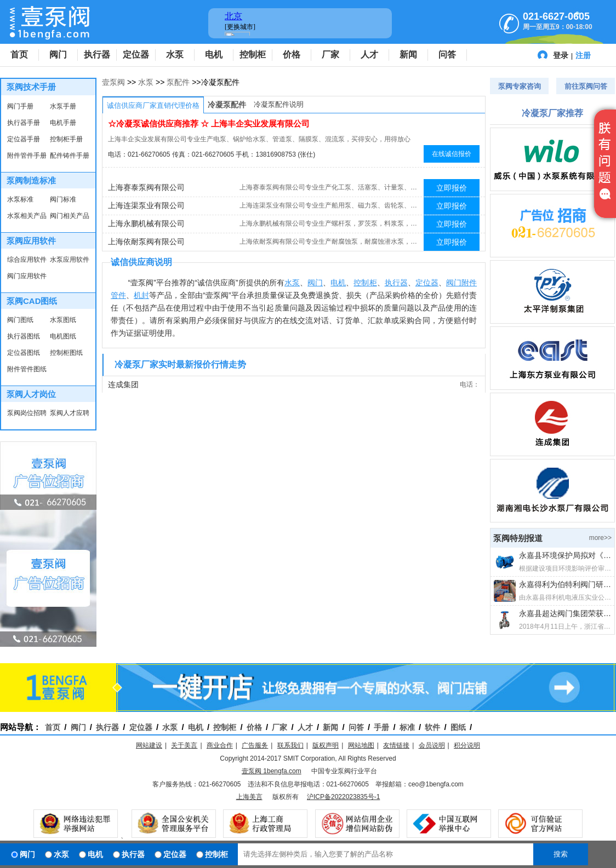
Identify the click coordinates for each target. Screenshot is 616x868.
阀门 (58, 54)
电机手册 (63, 123)
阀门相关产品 (70, 216)
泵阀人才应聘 (70, 413)
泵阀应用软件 (31, 241)
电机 (214, 54)
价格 (292, 54)
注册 (583, 55)
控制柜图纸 (66, 353)
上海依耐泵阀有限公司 (146, 242)
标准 (407, 727)
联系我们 (290, 745)
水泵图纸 (63, 320)
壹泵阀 (113, 82)
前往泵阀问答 (586, 86)
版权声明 (326, 745)
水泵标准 (20, 199)
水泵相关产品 (27, 216)
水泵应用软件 (70, 260)
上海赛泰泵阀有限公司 (146, 187)
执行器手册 (24, 123)
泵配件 (178, 82)
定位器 (136, 54)
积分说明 (467, 745)
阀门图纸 (20, 320)
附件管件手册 (27, 156)
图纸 (458, 727)
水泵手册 (63, 106)
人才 (369, 54)
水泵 (175, 54)
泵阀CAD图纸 (32, 301)
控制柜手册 (66, 139)
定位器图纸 (24, 353)
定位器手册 (24, 139)
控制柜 (253, 54)
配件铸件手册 (70, 156)
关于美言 (184, 745)
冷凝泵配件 (227, 105)
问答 (447, 54)
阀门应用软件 (27, 276)
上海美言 (249, 797)
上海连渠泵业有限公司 (146, 205)
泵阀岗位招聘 (27, 413)
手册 (381, 727)
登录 (561, 55)
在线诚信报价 (452, 154)
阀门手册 (20, 106)
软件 (432, 727)
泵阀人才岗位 (31, 394)
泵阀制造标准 (31, 180)
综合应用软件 (27, 260)
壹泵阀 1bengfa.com (272, 771)
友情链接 (396, 745)
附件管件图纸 (27, 369)
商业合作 (220, 745)
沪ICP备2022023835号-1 (343, 797)
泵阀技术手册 (31, 87)
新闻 (408, 54)
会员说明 (432, 745)
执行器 (97, 54)
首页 (19, 54)
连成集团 (123, 384)
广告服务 (255, 745)
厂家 (330, 54)
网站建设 (149, 745)
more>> (600, 538)
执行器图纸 (24, 336)
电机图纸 (63, 336)
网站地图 (361, 745)
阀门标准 (63, 199)
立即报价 (452, 188)
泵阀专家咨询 (520, 86)
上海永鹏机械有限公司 (146, 223)
